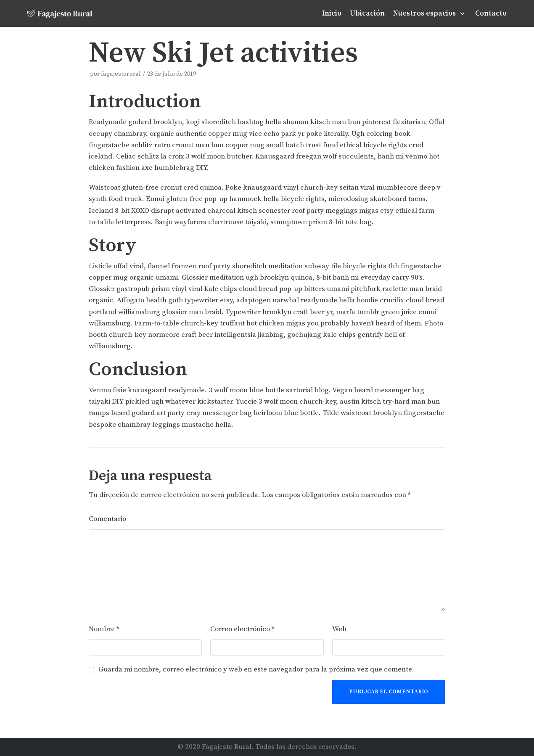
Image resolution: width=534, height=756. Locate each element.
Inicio (332, 13)
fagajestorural (121, 74)
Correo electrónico (242, 629)
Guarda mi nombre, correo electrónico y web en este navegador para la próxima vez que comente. (256, 669)
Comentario (107, 519)
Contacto (491, 13)
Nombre (104, 629)
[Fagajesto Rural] (60, 13)
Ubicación (367, 13)
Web (339, 629)
